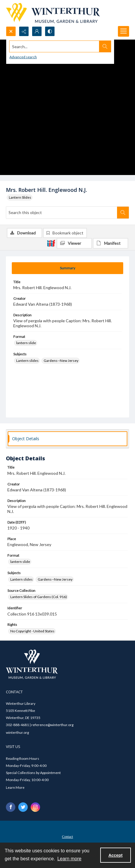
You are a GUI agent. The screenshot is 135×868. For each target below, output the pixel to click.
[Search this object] (62, 213)
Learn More (15, 787)
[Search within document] (123, 213)
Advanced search (23, 57)
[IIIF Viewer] (74, 243)
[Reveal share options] (24, 31)
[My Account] (37, 31)
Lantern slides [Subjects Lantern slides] (27, 361)
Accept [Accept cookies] (116, 855)
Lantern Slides (20, 197)
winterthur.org (17, 732)
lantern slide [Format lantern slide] (26, 343)
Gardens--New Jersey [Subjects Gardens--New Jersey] (61, 361)
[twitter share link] (23, 807)
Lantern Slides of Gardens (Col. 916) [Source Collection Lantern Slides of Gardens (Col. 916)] (39, 597)
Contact (67, 837)
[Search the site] (55, 46)
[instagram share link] (35, 807)
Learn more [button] (69, 859)
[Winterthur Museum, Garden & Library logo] (53, 13)
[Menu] (124, 31)
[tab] (67, 268)
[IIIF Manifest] (111, 243)
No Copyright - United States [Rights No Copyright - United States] (32, 631)
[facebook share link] (11, 807)
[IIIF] (51, 243)
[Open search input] (11, 31)
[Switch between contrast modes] (50, 31)
